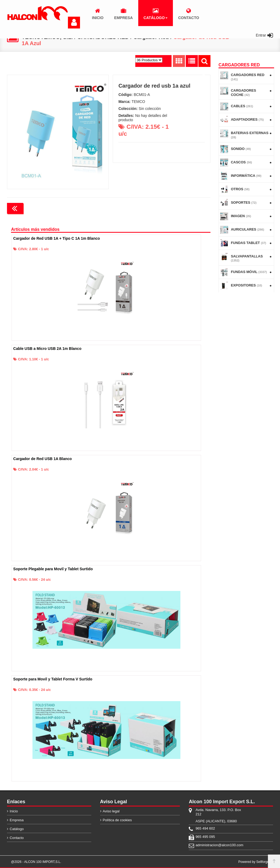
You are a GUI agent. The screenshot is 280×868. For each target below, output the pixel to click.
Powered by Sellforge (254, 862)
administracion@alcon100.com (219, 845)
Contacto (17, 838)
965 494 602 (205, 828)
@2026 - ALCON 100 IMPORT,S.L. (36, 862)
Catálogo (17, 829)
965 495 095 (205, 837)
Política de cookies (117, 820)
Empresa (17, 820)
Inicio (14, 811)
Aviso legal (111, 811)
